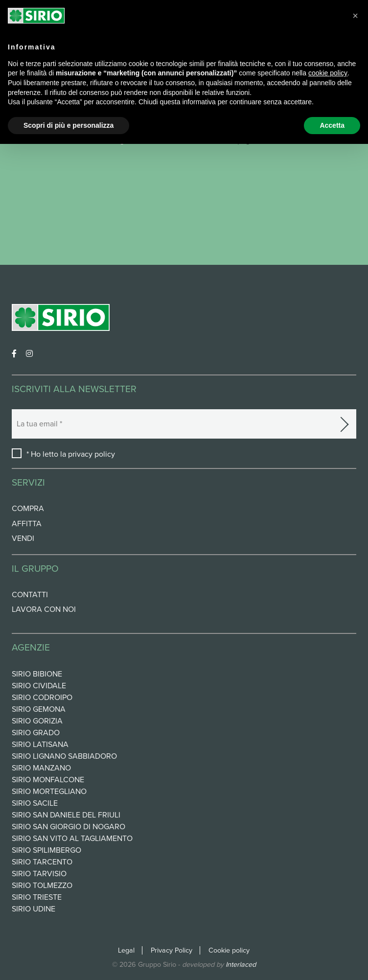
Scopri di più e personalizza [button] (69, 125)
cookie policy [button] (328, 73)
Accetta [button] (332, 125)
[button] (355, 16)
